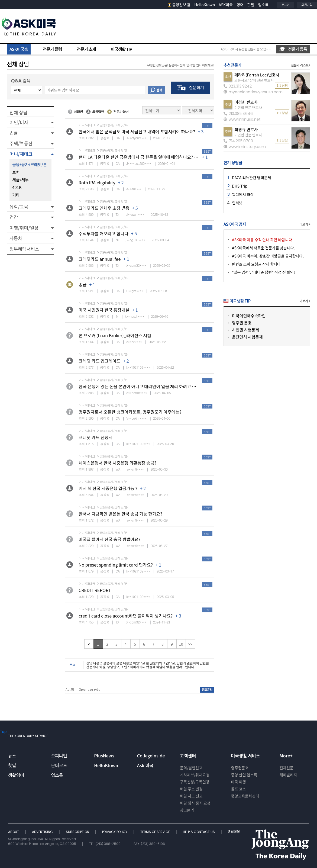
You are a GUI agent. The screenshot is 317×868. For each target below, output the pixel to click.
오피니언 (59, 756)
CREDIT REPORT (95, 590)
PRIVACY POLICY (115, 832)
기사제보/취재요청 (195, 775)
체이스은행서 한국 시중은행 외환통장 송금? (117, 463)
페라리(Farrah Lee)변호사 (257, 75)
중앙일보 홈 (179, 5)
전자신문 (286, 768)
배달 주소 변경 (191, 789)
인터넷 (237, 203)
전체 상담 (18, 112)
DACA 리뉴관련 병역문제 (252, 178)
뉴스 (12, 756)
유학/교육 (19, 206)
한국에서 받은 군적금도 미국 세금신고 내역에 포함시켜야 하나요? (137, 131)
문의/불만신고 (191, 768)
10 (181, 644)
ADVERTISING (43, 832)
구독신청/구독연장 (195, 782)
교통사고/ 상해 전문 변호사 (254, 80)
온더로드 (59, 765)
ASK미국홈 (19, 49)
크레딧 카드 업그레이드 (99, 361)
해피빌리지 (288, 775)
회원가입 (307, 5)
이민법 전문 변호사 (248, 107)
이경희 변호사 (246, 102)
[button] (30, 122)
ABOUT (14, 832)
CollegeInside (151, 756)
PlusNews (104, 756)
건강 (14, 217)
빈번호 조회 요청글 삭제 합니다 (256, 264)
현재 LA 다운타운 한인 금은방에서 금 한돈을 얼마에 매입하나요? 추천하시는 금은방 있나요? (160, 157)
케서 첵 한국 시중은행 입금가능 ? (108, 488)
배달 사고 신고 (191, 796)
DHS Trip (240, 186)
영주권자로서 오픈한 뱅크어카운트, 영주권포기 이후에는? (130, 412)
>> (190, 644)
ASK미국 (226, 5)
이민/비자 (19, 122)
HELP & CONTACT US (199, 832)
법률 (14, 133)
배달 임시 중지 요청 (195, 803)
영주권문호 (240, 768)
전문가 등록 (293, 49)
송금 (83, 284)
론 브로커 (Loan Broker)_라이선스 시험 (115, 335)
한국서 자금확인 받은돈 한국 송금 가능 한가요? (120, 514)
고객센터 (188, 756)
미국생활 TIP (122, 49)
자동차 (16, 238)
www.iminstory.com (245, 147)
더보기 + (305, 224)
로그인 (285, 5)
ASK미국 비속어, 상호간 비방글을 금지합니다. (268, 256)
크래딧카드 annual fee (100, 259)
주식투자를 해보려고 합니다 (103, 233)
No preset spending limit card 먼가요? (116, 565)
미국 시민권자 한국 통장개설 (104, 310)
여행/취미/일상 (24, 228)
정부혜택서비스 (24, 249)
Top (3, 731)
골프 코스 (239, 789)
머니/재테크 (21, 154)
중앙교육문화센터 (245, 796)
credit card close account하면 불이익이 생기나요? (126, 616)
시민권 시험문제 (245, 330)
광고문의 (187, 810)
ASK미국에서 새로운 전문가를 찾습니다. (263, 248)
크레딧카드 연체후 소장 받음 (104, 208)
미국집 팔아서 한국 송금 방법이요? (109, 539)
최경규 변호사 (246, 129)
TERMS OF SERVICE (156, 832)
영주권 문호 (242, 323)
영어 (240, 5)
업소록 (263, 5)
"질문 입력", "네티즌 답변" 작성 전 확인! (263, 272)
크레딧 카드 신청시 (96, 437)
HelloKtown (205, 5)
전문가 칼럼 (52, 49)
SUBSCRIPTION (78, 832)
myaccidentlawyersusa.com (253, 92)
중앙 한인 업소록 (244, 775)
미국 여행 (239, 782)
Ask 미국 (145, 765)
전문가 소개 (86, 49)
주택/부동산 (21, 143)
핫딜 (251, 5)
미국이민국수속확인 (249, 316)
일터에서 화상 (243, 194)
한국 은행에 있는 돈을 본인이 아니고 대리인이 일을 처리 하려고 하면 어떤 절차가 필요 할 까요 (162, 386)
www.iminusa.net (242, 119)
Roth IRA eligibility (97, 182)
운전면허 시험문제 (247, 337)
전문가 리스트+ (300, 65)
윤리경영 (234, 832)
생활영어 (16, 775)
